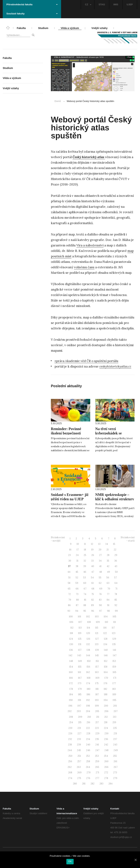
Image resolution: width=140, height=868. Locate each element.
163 (97, 672)
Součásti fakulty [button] (32, 14)
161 (79, 672)
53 (85, 578)
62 (100, 583)
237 (115, 739)
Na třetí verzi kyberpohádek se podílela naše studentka (114, 433)
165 (114, 672)
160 (71, 672)
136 (71, 650)
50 (116, 572)
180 (89, 689)
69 (101, 589)
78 (116, 594)
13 (99, 544)
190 (71, 700)
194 (106, 700)
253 (97, 756)
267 (116, 767)
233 (79, 739)
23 (69, 555)
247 (97, 750)
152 (106, 661)
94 (77, 611)
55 (100, 578)
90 (100, 605)
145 (97, 655)
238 (70, 745)
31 (77, 561)
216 (88, 722)
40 (93, 566)
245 (79, 750)
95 (85, 611)
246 (88, 750)
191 (79, 700)
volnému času (84, 267)
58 (69, 583)
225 (115, 728)
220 (70, 728)
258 (88, 761)
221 (79, 728)
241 (97, 745)
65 (69, 589)
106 (71, 622)
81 (85, 600)
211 (98, 717)
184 (71, 694)
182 (105, 689)
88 (85, 605)
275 (79, 778)
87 (77, 605)
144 (88, 655)
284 (110, 784)
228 (88, 733)
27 (100, 555)
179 (80, 689)
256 (70, 761)
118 (71, 633)
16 (70, 550)
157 (97, 667)
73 (77, 594)
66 (77, 589)
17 (78, 550)
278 (106, 778)
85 (116, 600)
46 (85, 572)
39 (85, 566)
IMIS (116, 4)
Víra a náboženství (90, 245)
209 (80, 717)
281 (84, 784)
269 (79, 773)
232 (70, 739)
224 (106, 728)
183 (114, 689)
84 (108, 600)
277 (97, 778)
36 (116, 561)
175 (97, 683)
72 (69, 594)
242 (106, 745)
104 (106, 617)
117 (113, 628)
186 (88, 694)
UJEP (130, 4)
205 (97, 711)
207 (116, 711)
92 (116, 605)
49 (108, 572)
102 (88, 617)
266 (106, 767)
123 (114, 633)
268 (70, 773)
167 (80, 678)
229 (97, 733)
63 (108, 583)
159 (114, 667)
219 (114, 722)
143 (79, 655)
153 (114, 661)
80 (78, 600)
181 (97, 689)
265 (97, 767)
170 (106, 678)
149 (80, 661)
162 (88, 672)
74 (85, 594)
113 (80, 628)
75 (93, 594)
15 (114, 544)
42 (108, 566)
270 (89, 773)
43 (116, 566)
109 (98, 622)
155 (80, 667)
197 (79, 706)
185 (80, 694)
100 (71, 617)
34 (100, 561)
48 (101, 572)
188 (106, 694)
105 (114, 617)
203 (79, 711)
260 (106, 761)
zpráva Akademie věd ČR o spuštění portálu (86, 361)
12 (92, 544)
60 (85, 583)
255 (115, 756)
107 (80, 622)
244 (70, 750)
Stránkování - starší (128, 539)
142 (71, 655)
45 (77, 572)
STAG (102, 4)
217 (97, 722)
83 (100, 600)
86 (69, 605)
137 (80, 650)
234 (88, 739)
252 (88, 756)
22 (115, 550)
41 (100, 566)
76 (100, 594)
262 (70, 767)
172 (71, 683)
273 (115, 773)
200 (106, 706)
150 (89, 661)
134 (105, 644)
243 (115, 745)
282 (93, 784)
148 (71, 661)
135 (114, 644)
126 (88, 639)
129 (114, 639)
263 (79, 767)
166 (71, 678)
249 (116, 750)
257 (79, 761)
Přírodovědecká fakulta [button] (32, 4)
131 (80, 644)
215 (80, 722)
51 (69, 578)
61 (93, 583)
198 (88, 706)
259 (97, 761)
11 (85, 544)
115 (97, 628)
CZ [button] (88, 4)
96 (93, 611)
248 (106, 750)
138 (88, 650)
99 (116, 611)
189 (114, 694)
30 (70, 561)
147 (115, 655)
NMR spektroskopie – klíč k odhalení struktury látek (115, 499)
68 (93, 589)
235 (97, 739)
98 (108, 611)
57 (116, 578)
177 (114, 683)
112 (72, 628)
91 (108, 605)
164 (106, 672)
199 (97, 706)
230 (106, 733)
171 (115, 678)
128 (106, 639)
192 (88, 700)
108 (89, 622)
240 (88, 745)
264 (88, 767)
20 (100, 550)
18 (85, 550)
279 (115, 778)
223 (97, 728)
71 (116, 589)
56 (108, 578)
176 (106, 683)
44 (69, 572)
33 (92, 561)
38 (77, 566)
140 (106, 650)
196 (70, 706)
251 (79, 756)
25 (85, 555)
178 (71, 689)
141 (114, 650)
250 (70, 756)
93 (69, 611)
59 (77, 583)
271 (97, 773)
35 (108, 561)
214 (71, 722)
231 (115, 733)
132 (88, 644)
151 (97, 661)
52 (77, 578)
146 (106, 655)
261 (115, 761)
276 (88, 778)
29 (116, 555)
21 (108, 550)
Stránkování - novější (58, 539)
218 (106, 722)
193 (97, 700)
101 (79, 617)
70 (109, 589)
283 (101, 784)
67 (85, 589)
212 (106, 717)
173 (80, 683)
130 (71, 644)
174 (88, 683)
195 (114, 700)
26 (93, 555)
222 (88, 728)
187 (97, 694)
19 (92, 550)
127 (97, 639)
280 (75, 784)
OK (70, 861)
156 (88, 667)
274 (70, 778)
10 (78, 544)
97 (101, 611)
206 (106, 711)
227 (79, 733)
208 (71, 717)
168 (89, 678)
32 (85, 561)
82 (93, 600)
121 (97, 633)
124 (71, 639)
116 (105, 628)
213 (115, 717)
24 (77, 555)
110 (106, 622)
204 (88, 711)
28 (108, 555)
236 (106, 739)
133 (97, 644)
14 (107, 544)
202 (70, 711)
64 (116, 583)
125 (80, 639)
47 (93, 572)
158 (106, 667)
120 (88, 633)
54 (92, 578)
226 (70, 733)
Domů (58, 101)
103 (97, 617)
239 (79, 745)
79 (70, 600)
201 (115, 706)
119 (80, 633)
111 (115, 622)
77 (108, 594)
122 (105, 633)
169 (97, 678)
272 (106, 773)
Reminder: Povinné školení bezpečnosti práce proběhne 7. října (69, 433)
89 (93, 605)
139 (97, 650)
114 (88, 628)
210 (89, 717)
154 (71, 667)
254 (106, 756)
